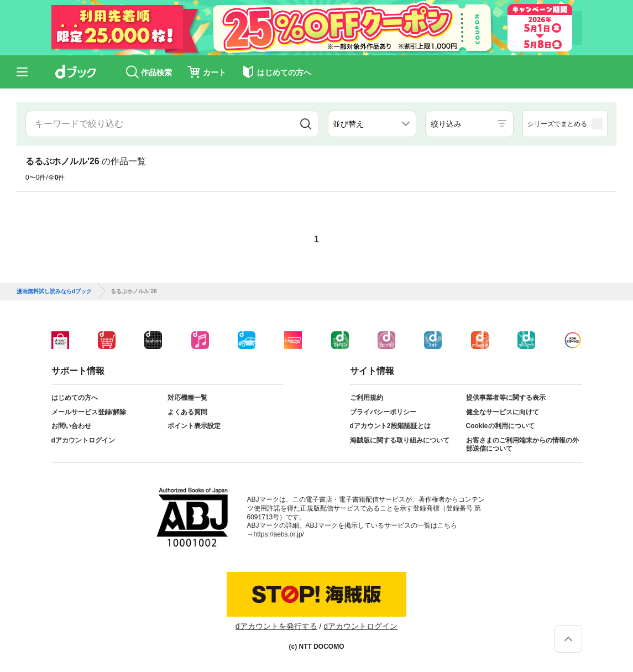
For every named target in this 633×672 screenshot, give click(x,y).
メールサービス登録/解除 (89, 412)
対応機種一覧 (187, 398)
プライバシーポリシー (383, 412)
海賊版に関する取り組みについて (400, 440)
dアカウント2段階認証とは (390, 426)
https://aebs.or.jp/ (279, 534)
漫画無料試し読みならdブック (54, 291)
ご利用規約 (367, 398)
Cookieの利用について (500, 426)
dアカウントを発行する (276, 626)
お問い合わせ (71, 426)
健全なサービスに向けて (503, 412)
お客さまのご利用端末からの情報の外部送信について (522, 445)
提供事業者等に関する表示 (506, 398)
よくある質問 (187, 412)
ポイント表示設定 (194, 426)
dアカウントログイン (83, 440)
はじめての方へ (75, 398)
